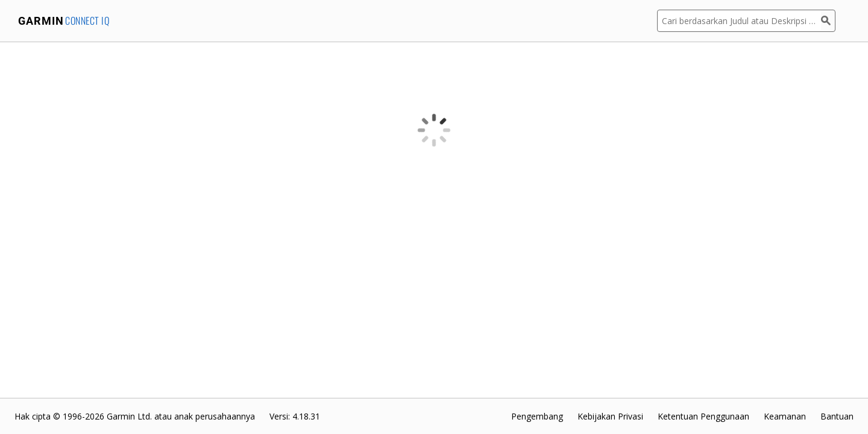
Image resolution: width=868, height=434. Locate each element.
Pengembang (537, 416)
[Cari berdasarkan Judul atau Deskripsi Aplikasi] (739, 21)
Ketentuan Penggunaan (703, 416)
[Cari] (828, 21)
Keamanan (785, 416)
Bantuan (837, 416)
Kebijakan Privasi (610, 416)
